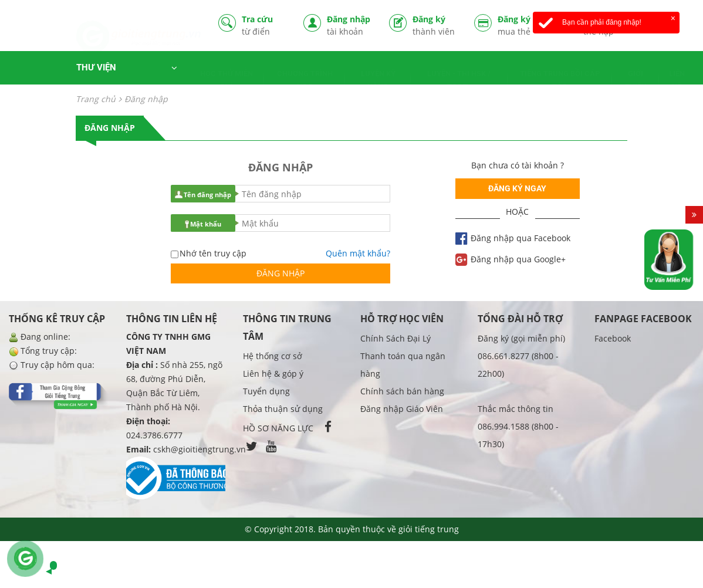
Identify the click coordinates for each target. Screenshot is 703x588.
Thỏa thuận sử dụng (283, 409)
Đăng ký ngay (517, 188)
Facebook (613, 338)
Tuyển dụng (266, 391)
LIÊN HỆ (677, 69)
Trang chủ (96, 99)
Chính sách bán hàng (402, 391)
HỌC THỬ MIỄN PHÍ (227, 69)
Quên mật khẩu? (358, 253)
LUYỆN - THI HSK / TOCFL (459, 69)
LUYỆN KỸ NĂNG (378, 69)
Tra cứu (264, 26)
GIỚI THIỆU (636, 69)
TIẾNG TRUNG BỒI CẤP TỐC (560, 69)
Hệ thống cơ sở (273, 356)
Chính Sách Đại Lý (396, 338)
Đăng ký (435, 26)
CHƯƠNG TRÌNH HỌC (305, 69)
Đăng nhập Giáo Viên (402, 409)
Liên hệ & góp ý (273, 374)
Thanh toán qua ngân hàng (403, 365)
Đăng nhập (349, 26)
